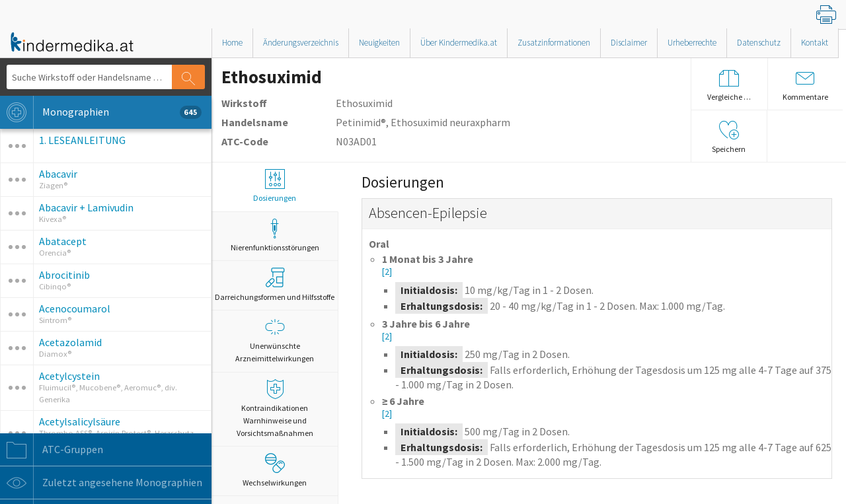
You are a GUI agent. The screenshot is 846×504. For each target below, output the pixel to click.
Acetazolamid (70, 342)
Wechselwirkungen (275, 470)
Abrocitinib (64, 275)
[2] (387, 272)
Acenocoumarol (75, 308)
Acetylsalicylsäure (80, 421)
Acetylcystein (69, 376)
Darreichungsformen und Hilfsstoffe (275, 285)
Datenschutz (759, 43)
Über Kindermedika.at (459, 43)
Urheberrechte (692, 43)
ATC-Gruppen (52, 450)
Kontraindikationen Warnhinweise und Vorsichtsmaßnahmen (275, 409)
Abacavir (58, 174)
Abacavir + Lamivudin (86, 207)
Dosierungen (275, 186)
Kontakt (815, 43)
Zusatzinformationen (554, 43)
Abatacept (63, 241)
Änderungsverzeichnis (301, 43)
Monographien (101, 112)
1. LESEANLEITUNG (82, 140)
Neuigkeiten (379, 43)
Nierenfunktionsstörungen (275, 235)
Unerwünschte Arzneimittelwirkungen (275, 340)
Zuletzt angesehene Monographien (101, 483)
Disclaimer (629, 43)
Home (232, 43)
